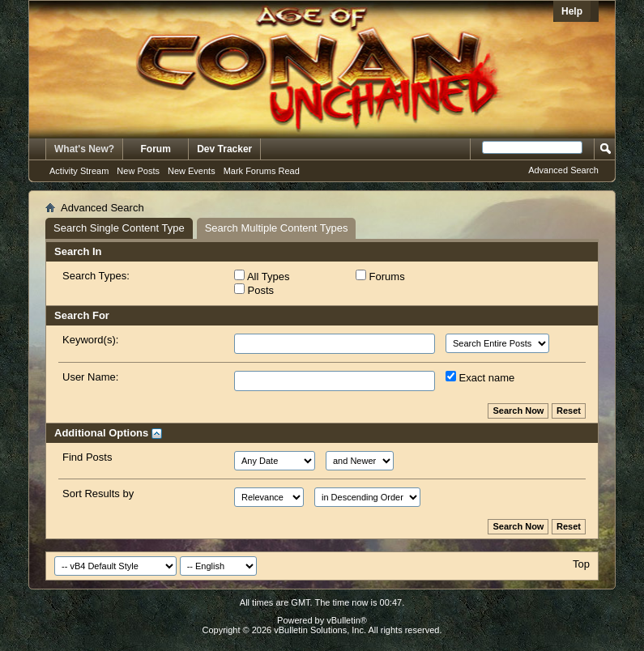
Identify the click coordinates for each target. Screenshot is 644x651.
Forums (380, 276)
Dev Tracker (224, 149)
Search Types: (96, 276)
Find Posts (87, 457)
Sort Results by (98, 494)
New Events (192, 171)
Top (581, 564)
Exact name (480, 377)
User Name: (90, 377)
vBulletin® (347, 620)
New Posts (138, 171)
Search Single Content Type (119, 228)
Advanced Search (563, 170)
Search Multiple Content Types (277, 228)
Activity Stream (79, 171)
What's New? (84, 149)
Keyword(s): (90, 340)
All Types (262, 276)
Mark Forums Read (262, 171)
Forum (156, 149)
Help (572, 11)
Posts (254, 290)
